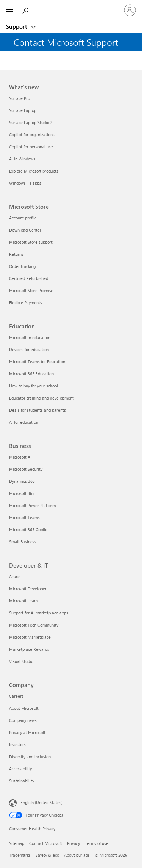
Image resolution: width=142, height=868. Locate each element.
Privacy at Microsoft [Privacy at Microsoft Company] (27, 732)
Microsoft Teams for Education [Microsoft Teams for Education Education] (37, 362)
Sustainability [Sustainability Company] (22, 781)
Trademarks (20, 855)
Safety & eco (47, 855)
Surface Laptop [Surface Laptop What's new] (23, 110)
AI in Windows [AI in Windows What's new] (22, 159)
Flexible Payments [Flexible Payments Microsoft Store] (26, 303)
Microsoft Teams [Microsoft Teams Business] (24, 517)
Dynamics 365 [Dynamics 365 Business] (22, 481)
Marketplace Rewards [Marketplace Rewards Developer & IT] (29, 649)
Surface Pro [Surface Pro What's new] (20, 98)
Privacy (73, 843)
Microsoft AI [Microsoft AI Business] (20, 457)
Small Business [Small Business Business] (23, 542)
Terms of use (97, 843)
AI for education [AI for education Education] (24, 422)
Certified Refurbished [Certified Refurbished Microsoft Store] (29, 278)
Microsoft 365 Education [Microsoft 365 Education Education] (31, 374)
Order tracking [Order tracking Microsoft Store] (22, 266)
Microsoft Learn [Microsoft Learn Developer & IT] (23, 601)
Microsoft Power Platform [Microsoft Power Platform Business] (32, 505)
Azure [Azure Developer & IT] (14, 576)
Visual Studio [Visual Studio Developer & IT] (21, 661)
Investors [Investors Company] (17, 744)
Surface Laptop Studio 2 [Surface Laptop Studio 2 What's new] (31, 122)
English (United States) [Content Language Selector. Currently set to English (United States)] (41, 802)
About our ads (77, 855)
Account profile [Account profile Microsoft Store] (23, 218)
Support (17, 26)
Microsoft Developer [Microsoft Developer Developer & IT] (28, 589)
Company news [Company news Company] (23, 720)
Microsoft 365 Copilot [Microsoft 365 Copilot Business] (29, 530)
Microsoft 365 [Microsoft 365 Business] (22, 493)
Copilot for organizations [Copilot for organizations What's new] (32, 135)
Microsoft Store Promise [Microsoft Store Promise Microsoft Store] (31, 290)
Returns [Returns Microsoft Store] (16, 254)
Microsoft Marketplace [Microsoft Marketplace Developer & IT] (30, 637)
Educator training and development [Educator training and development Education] (41, 398)
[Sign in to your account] (130, 10)
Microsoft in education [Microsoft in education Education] (30, 337)
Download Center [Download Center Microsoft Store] (25, 230)
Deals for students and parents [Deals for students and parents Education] (37, 410)
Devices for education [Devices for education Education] (29, 349)
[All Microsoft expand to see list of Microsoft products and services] (9, 10)
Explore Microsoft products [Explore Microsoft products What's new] (34, 171)
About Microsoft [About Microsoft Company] (24, 708)
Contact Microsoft (46, 843)
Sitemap (17, 843)
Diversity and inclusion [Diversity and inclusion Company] (30, 757)
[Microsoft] (71, 6)
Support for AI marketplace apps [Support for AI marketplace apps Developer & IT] (39, 613)
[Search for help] (27, 10)
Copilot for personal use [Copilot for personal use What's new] (31, 147)
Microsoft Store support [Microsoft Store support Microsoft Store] (31, 242)
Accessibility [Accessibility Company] (20, 769)
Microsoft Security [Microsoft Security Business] (26, 469)
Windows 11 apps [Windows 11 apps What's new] (25, 183)
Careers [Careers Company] (16, 696)
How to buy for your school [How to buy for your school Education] (34, 386)
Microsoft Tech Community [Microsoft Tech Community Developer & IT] (34, 625)
